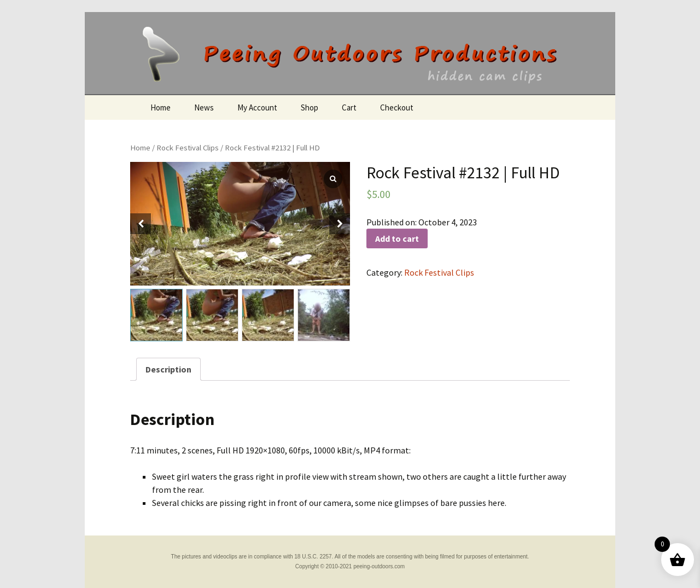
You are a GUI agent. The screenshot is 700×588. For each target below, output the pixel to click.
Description (168, 369)
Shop (310, 107)
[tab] (168, 369)
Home (161, 107)
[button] (340, 224)
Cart (349, 107)
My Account (257, 107)
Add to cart (397, 238)
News (204, 107)
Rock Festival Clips (188, 148)
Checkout (397, 107)
